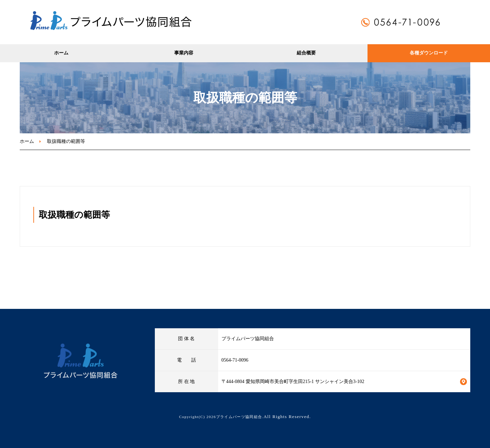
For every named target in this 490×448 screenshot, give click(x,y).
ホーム (61, 53)
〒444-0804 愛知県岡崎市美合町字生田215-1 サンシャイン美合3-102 (293, 381)
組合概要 (306, 53)
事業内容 (184, 53)
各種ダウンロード (429, 53)
